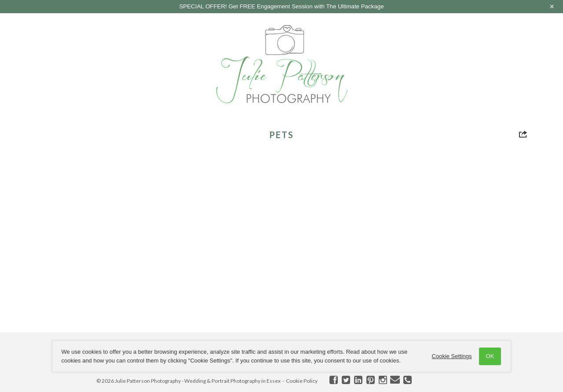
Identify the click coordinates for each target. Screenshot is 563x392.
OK (489, 356)
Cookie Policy (302, 381)
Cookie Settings (451, 356)
